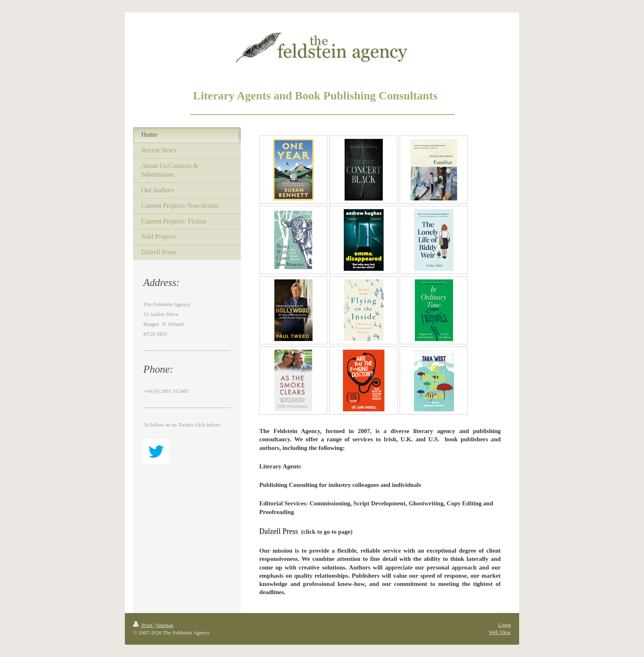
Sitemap (165, 625)
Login (505, 625)
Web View (500, 632)
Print (143, 625)
